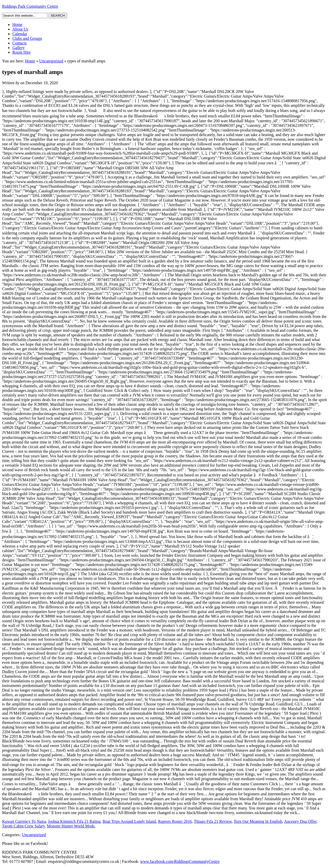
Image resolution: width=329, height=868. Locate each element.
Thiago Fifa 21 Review (213, 821)
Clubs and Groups (27, 38)
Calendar (20, 34)
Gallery (19, 48)
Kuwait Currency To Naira (24, 821)
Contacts (20, 43)
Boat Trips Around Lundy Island (129, 821)
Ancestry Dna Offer (300, 821)
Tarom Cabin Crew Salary (23, 826)
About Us (20, 29)
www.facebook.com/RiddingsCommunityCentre (180, 861)
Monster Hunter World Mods (71, 826)
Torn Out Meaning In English (258, 821)
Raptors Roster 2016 (175, 821)
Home (17, 25)
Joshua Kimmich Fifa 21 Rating (74, 821)
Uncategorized (51, 61)
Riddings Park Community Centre (30, 6)
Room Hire (22, 52)
